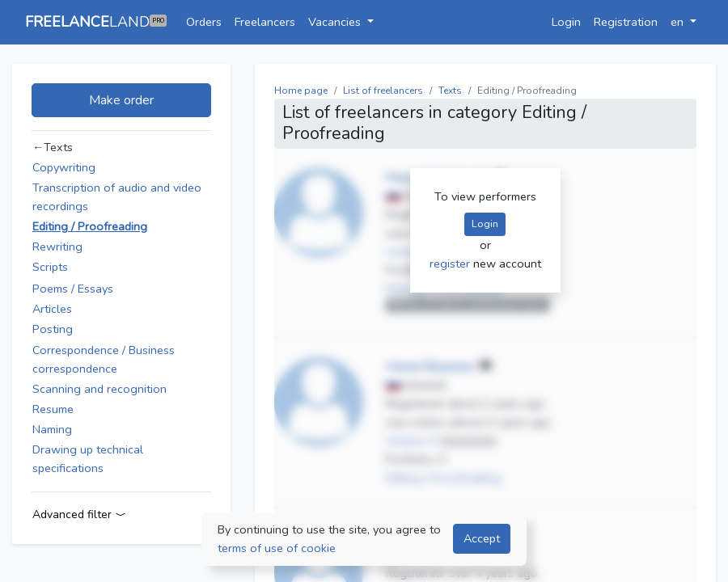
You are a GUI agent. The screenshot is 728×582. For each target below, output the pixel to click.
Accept (482, 538)
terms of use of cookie (277, 548)
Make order (121, 100)
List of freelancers (383, 91)
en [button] (679, 22)
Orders (204, 22)
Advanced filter (79, 515)
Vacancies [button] (336, 22)
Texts (450, 91)
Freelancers (265, 22)
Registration (626, 22)
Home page (301, 91)
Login (566, 22)
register (451, 264)
